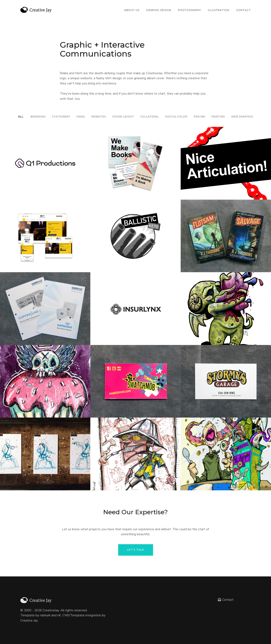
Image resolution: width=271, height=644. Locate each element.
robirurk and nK (50, 615)
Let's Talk (136, 550)
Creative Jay (29, 621)
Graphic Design (159, 10)
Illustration (218, 10)
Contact (243, 10)
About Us (132, 10)
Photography (189, 10)
